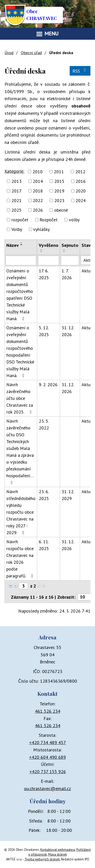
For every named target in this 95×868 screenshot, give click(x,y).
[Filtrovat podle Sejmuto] (70, 261)
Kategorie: (14, 171)
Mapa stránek (58, 854)
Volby (17, 229)
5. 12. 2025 (44, 331)
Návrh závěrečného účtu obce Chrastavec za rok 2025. (20, 398)
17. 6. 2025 (44, 274)
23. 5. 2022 (44, 424)
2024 (81, 200)
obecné (61, 210)
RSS (80, 71)
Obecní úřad (31, 53)
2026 (38, 210)
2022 (38, 200)
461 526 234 (48, 711)
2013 (16, 181)
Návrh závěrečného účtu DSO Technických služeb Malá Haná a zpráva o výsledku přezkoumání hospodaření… (20, 451)
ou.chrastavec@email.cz (48, 788)
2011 (59, 172)
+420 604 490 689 (48, 757)
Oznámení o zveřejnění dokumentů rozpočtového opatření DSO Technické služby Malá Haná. (20, 295)
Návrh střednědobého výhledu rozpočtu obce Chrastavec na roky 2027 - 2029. (21, 512)
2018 (38, 191)
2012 (80, 172)
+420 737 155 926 (48, 772)
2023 (59, 200)
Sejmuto (70, 245)
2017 (16, 191)
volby (74, 220)
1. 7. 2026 (67, 274)
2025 (16, 210)
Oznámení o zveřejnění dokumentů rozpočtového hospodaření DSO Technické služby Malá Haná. (20, 352)
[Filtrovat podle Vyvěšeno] (49, 261)
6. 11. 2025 (44, 545)
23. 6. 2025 (44, 495)
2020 (81, 191)
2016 (81, 181)
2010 (37, 172)
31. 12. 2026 (68, 331)
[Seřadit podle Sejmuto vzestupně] (64, 250)
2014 (38, 181)
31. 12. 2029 (68, 495)
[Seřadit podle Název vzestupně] (22, 243)
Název (13, 245)
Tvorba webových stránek (42, 859)
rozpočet (20, 220)
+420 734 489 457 (48, 742)
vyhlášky (41, 229)
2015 (59, 181)
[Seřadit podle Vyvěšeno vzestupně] (42, 250)
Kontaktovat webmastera (58, 850)
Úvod (9, 53)
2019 (59, 191)
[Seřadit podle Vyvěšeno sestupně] (42, 252)
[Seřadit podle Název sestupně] (22, 245)
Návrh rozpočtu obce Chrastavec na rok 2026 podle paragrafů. (21, 559)
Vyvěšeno (49, 245)
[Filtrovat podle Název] (21, 261)
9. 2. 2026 (48, 385)
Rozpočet (49, 220)
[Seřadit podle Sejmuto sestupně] (64, 252)
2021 (16, 200)
